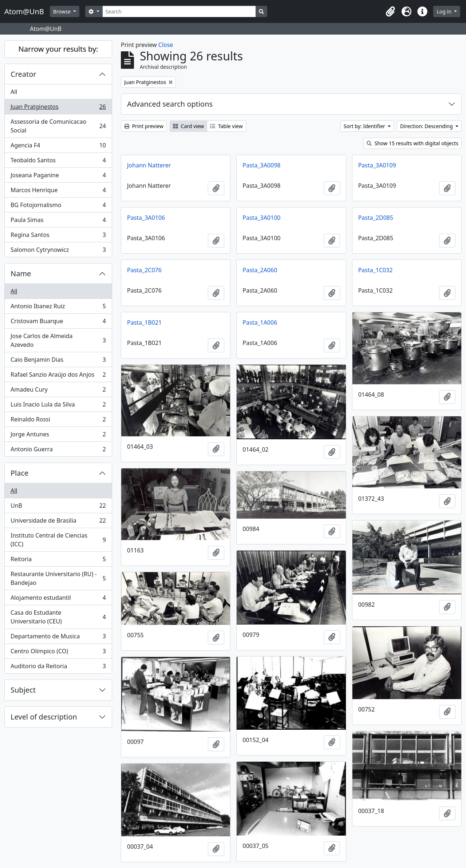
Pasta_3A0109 (377, 165)
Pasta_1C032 (376, 270)
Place (19, 473)
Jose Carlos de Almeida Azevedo (58, 340)
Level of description (44, 717)
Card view (188, 126)
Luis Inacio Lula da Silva (58, 406)
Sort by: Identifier (365, 126)
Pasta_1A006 (260, 322)
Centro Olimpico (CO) (58, 653)
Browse (63, 11)
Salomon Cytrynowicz (58, 251)
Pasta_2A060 (260, 270)
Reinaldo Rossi (58, 421)
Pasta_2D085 (376, 218)
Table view (226, 126)
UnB (58, 507)
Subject (23, 690)
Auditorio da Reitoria (58, 667)
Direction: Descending (427, 126)
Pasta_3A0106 (146, 218)
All (14, 92)
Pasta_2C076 (144, 270)
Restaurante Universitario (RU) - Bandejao (58, 578)
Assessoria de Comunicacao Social (58, 126)
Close (166, 45)
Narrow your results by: (58, 49)
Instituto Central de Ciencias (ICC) (58, 540)
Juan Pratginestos (58, 108)
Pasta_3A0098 (261, 165)
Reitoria (58, 561)
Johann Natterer (149, 165)
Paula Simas (58, 221)
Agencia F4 (58, 147)
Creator (23, 74)
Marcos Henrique (58, 192)
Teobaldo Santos (58, 162)
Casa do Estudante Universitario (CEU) (58, 617)
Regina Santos (58, 236)
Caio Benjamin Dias (58, 361)
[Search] (179, 11)
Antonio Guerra (58, 451)
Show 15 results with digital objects (412, 143)
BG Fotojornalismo (58, 207)
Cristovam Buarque (58, 323)
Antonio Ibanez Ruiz (58, 308)
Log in (445, 11)
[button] (390, 12)
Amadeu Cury (58, 391)
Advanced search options (170, 104)
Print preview (144, 126)
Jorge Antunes (58, 436)
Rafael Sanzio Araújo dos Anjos (58, 376)
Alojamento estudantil (58, 599)
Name (21, 274)
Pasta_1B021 (144, 322)
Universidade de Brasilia (58, 522)
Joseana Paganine (58, 177)
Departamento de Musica (58, 638)
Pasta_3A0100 (261, 218)
